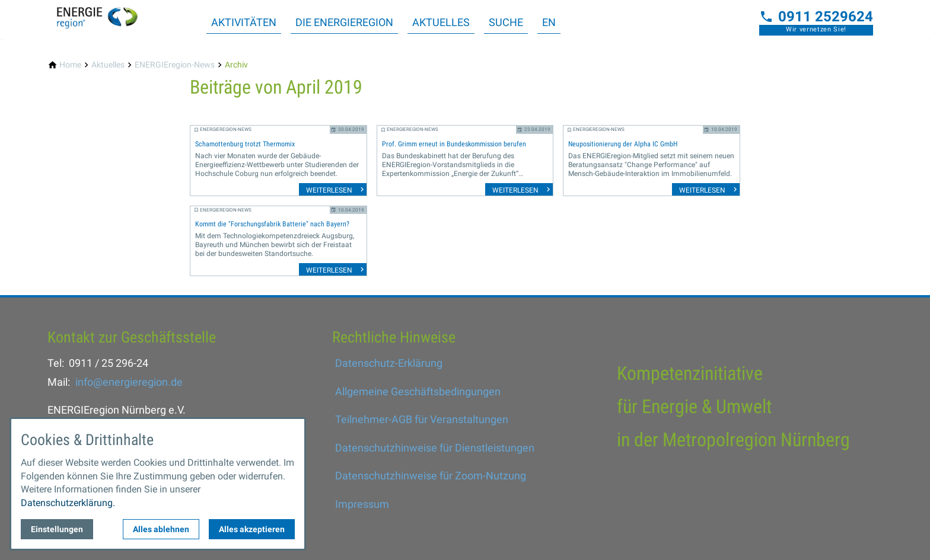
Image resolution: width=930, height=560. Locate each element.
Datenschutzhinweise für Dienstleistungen (435, 448)
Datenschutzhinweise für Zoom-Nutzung (431, 476)
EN (549, 22)
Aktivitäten (244, 22)
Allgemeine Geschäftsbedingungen (418, 391)
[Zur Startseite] (104, 19)
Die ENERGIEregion (344, 22)
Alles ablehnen (161, 529)
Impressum (362, 504)
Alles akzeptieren (252, 529)
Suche (506, 22)
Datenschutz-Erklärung (389, 363)
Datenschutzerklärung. (68, 503)
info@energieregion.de (129, 382)
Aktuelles (441, 22)
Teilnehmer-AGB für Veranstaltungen (422, 419)
